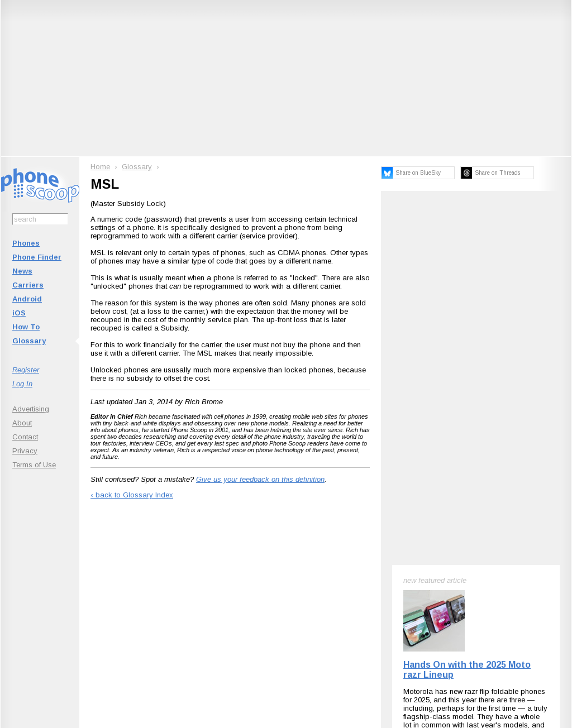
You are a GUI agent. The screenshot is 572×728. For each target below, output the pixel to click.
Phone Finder (37, 257)
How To (26, 327)
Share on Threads (497, 173)
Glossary (29, 341)
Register (26, 370)
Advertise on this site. (286, 643)
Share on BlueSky (418, 173)
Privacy (25, 451)
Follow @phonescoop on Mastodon (267, 575)
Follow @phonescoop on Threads (368, 575)
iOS (19, 313)
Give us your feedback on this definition (260, 479)
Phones (26, 243)
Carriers (28, 285)
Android (27, 299)
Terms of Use (34, 465)
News (22, 271)
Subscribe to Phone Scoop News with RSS (64, 575)
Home (100, 167)
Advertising (31, 409)
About (22, 423)
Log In (22, 384)
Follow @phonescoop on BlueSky (165, 575)
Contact (25, 437)
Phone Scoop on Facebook (462, 575)
